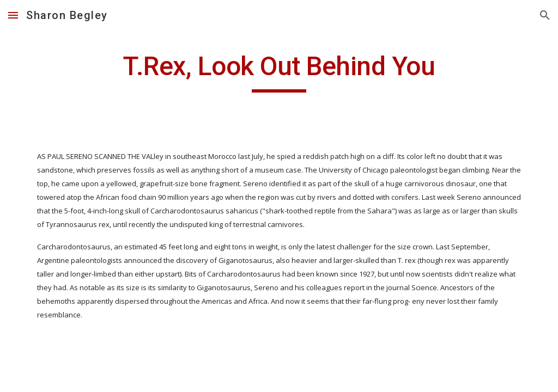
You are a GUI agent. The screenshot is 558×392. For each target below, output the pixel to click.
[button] (13, 15)
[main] (279, 71)
